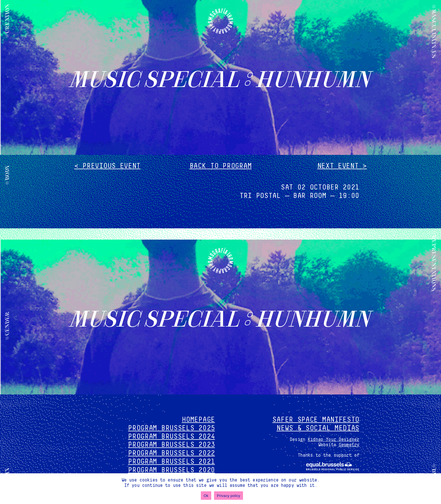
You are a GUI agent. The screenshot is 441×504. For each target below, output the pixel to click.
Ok (206, 496)
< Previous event (107, 166)
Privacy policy (229, 496)
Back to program (221, 166)
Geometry (349, 445)
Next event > (342, 166)
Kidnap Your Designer (333, 440)
